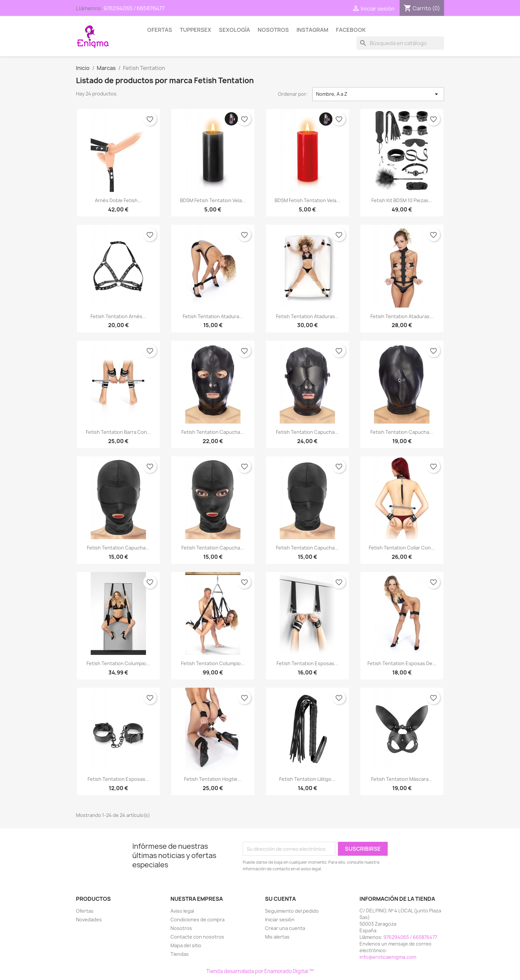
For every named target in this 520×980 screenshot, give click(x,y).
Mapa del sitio (186, 945)
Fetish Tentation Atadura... (213, 316)
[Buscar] (400, 43)
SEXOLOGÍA (234, 30)
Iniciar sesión (280, 920)
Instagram (312, 30)
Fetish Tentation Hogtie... (213, 779)
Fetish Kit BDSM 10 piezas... (402, 200)
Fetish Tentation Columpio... (118, 663)
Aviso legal (182, 911)
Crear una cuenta (285, 928)
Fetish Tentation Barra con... (118, 432)
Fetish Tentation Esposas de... (402, 663)
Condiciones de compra (197, 920)
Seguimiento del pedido (292, 911)
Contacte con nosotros (197, 937)
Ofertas (160, 30)
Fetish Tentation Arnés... (118, 316)
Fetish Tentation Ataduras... (307, 316)
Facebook (351, 30)
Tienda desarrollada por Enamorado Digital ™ (260, 971)
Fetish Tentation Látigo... (307, 779)
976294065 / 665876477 (134, 8)
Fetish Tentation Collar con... (402, 548)
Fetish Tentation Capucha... (213, 432)
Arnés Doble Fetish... (118, 200)
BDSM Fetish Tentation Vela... (213, 200)
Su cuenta (280, 899)
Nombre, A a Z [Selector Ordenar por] (378, 94)
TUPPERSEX (195, 30)
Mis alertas (277, 937)
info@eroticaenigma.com (388, 957)
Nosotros (273, 30)
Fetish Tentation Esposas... (307, 663)
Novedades (89, 920)
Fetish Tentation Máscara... (402, 779)
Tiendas (180, 954)
